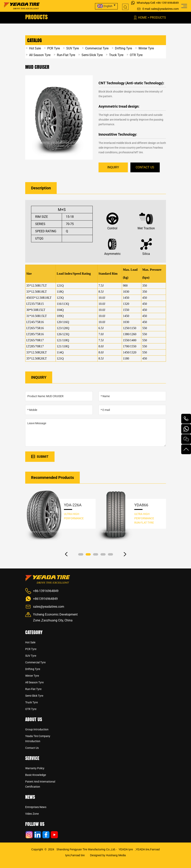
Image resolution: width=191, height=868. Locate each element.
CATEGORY (34, 632)
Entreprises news (36, 807)
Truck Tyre (116, 55)
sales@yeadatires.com (165, 9)
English (105, 6)
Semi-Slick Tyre (92, 55)
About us (34, 719)
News (30, 797)
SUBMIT (40, 457)
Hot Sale (35, 48)
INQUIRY (113, 167)
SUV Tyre (73, 48)
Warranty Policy (35, 768)
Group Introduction (37, 729)
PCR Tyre (54, 48)
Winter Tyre (146, 48)
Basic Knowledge (36, 775)
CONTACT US (145, 167)
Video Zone (32, 814)
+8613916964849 (45, 599)
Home (142, 18)
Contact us (32, 748)
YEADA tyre (126, 849)
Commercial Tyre (97, 48)
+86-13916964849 (167, 3)
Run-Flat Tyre (66, 55)
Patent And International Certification (40, 784)
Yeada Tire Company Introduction (38, 739)
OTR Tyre (136, 55)
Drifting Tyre (123, 48)
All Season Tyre (40, 55)
